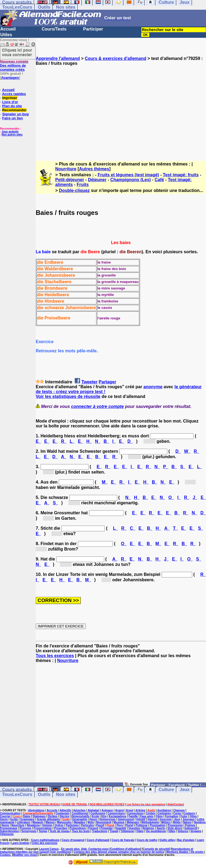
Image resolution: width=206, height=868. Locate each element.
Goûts (14, 819)
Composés (62, 813)
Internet (153, 819)
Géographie (80, 819)
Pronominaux (9, 828)
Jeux (185, 790)
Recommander (14, 110)
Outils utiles (167, 840)
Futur (184, 816)
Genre (4, 819)
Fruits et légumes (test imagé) (128, 175)
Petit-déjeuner (70, 180)
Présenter (107, 828)
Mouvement (104, 822)
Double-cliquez (74, 190)
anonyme (153, 387)
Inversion (166, 819)
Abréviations (36, 810)
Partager (108, 382)
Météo (177, 822)
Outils (44, 7)
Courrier (5, 816)
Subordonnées (9, 831)
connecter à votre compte (98, 406)
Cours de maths (147, 840)
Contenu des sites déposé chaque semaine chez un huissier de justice (119, 852)
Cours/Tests (54, 29)
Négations (33, 825)
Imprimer (10, 98)
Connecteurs (135, 813)
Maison (50, 822)
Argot (130, 810)
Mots (91, 822)
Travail (114, 831)
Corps (177, 813)
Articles (140, 810)
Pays (120, 825)
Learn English (20, 843)
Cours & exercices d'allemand (115, 58)
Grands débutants (48, 819)
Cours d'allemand (98, 840)
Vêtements (7, 834)
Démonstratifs (81, 816)
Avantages (10, 78)
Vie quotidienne (156, 831)
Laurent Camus (49, 849)
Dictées (53, 816)
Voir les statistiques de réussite (68, 396)
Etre (104, 816)
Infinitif (141, 819)
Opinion (47, 825)
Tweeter (89, 382)
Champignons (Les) (131, 180)
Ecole (95, 816)
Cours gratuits (17, 790)
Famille (133, 816)
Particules (87, 825)
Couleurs (189, 813)
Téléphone (127, 831)
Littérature (23, 822)
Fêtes (193, 816)
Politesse (142, 825)
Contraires (164, 813)
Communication (10, 813)
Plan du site (12, 106)
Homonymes (107, 819)
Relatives (148, 828)
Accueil (8, 29)
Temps (43, 831)
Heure (93, 819)
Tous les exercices (55, 656)
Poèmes (190, 825)
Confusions (98, 813)
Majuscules (64, 822)
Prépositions (78, 828)
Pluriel (129, 825)
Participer (93, 29)
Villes (172, 831)
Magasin (38, 822)
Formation (172, 816)
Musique (119, 822)
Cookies (5, 855)
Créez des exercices (44, 843)
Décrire (64, 816)
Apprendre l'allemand (58, 58)
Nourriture (66, 169)
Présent (93, 828)
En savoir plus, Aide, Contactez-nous (85, 849)
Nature (187, 822)
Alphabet (94, 810)
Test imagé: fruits (181, 175)
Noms (5, 825)
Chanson (179, 810)
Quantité (121, 828)
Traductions (100, 831)
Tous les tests (81, 831)
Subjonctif (191, 828)
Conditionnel (80, 813)
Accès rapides (14, 94)
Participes (72, 825)
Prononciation (43, 828)
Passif (100, 825)
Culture (166, 790)
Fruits (83, 185)
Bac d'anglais (186, 840)
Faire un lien (13, 118)
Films (159, 816)
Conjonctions (116, 813)
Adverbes (80, 810)
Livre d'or (10, 102)
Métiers (166, 822)
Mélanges (133, 822)
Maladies (80, 822)
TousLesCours (17, 7)
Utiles (6, 35)
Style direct (175, 828)
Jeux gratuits (10, 132)
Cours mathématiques (45, 840)
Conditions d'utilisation (125, 849)
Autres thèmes (94, 169)
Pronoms (25, 828)
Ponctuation (158, 825)
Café (159, 180)
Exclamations (117, 816)
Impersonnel (126, 819)
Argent (119, 810)
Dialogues (39, 816)
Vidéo (140, 831)
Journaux (189, 819)
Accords (52, 810)
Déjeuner (97, 180)
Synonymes (29, 831)
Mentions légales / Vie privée (185, 852)
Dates (27, 816)
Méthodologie (150, 822)
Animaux (107, 810)
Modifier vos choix (25, 855)
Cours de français (123, 840)
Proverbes (61, 828)
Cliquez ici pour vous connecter (17, 52)
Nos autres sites (12, 135)
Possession (175, 825)
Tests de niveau (60, 831)
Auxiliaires (164, 810)
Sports (161, 828)
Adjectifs (65, 810)
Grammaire (27, 819)
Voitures (183, 831)
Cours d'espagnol (73, 840)
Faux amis (147, 816)
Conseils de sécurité (156, 849)
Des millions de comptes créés (14, 65)
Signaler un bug (15, 114)
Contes (151, 813)
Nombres (200, 822)
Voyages (196, 831)
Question (134, 828)
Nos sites (66, 7)
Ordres (59, 825)
